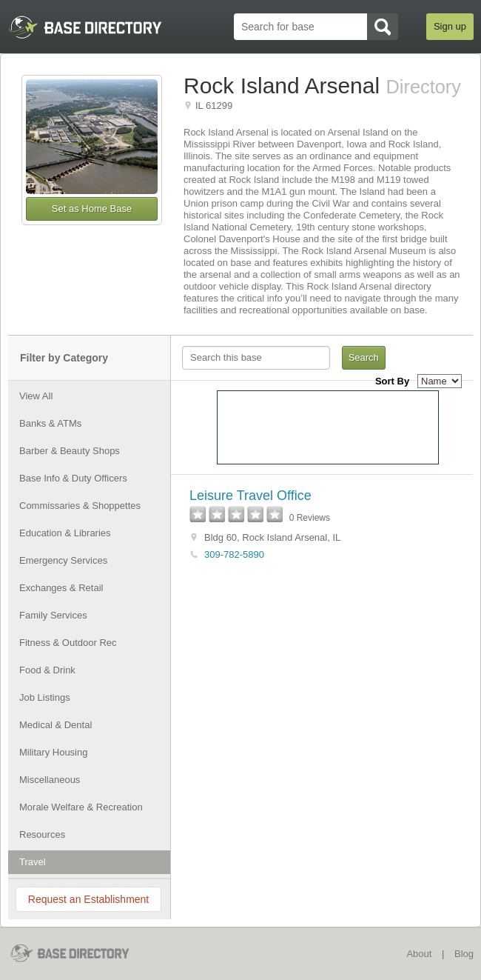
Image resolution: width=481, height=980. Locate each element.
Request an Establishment (88, 899)
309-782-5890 (234, 554)
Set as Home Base (92, 209)
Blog (464, 954)
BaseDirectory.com (79, 953)
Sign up (450, 26)
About (419, 954)
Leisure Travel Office (250, 496)
